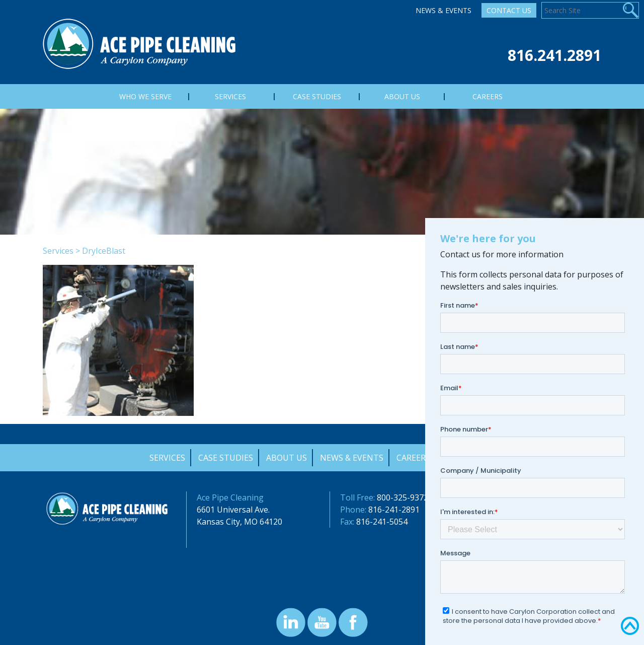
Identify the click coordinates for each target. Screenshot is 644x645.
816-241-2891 (394, 510)
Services (58, 251)
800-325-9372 (403, 497)
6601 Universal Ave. (233, 510)
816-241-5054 (382, 522)
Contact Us (509, 10)
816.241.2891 (554, 55)
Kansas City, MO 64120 (239, 522)
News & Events (444, 10)
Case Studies (226, 458)
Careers (413, 458)
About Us (287, 458)
